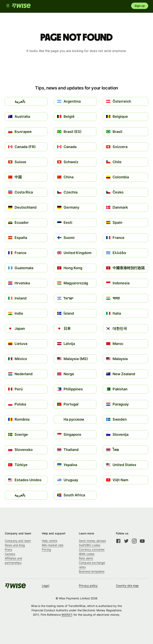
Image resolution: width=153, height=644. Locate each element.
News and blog (15, 545)
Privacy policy (88, 586)
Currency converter (92, 549)
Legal (46, 586)
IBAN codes (87, 554)
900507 (67, 615)
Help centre (50, 541)
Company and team (18, 541)
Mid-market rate (53, 545)
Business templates (92, 571)
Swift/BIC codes (90, 545)
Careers (10, 554)
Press (8, 549)
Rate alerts (86, 558)
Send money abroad (92, 541)
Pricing (46, 549)
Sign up (140, 6)
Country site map (127, 586)
